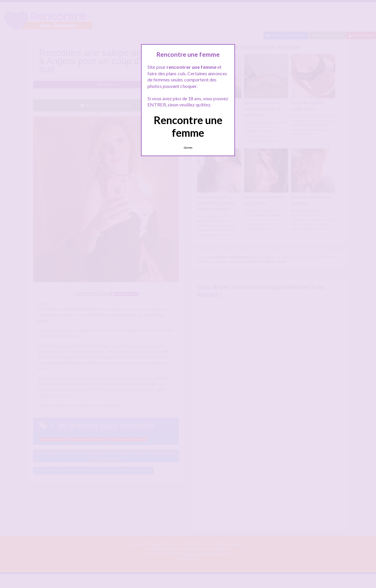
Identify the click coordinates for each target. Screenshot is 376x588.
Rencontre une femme (188, 126)
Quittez (188, 148)
